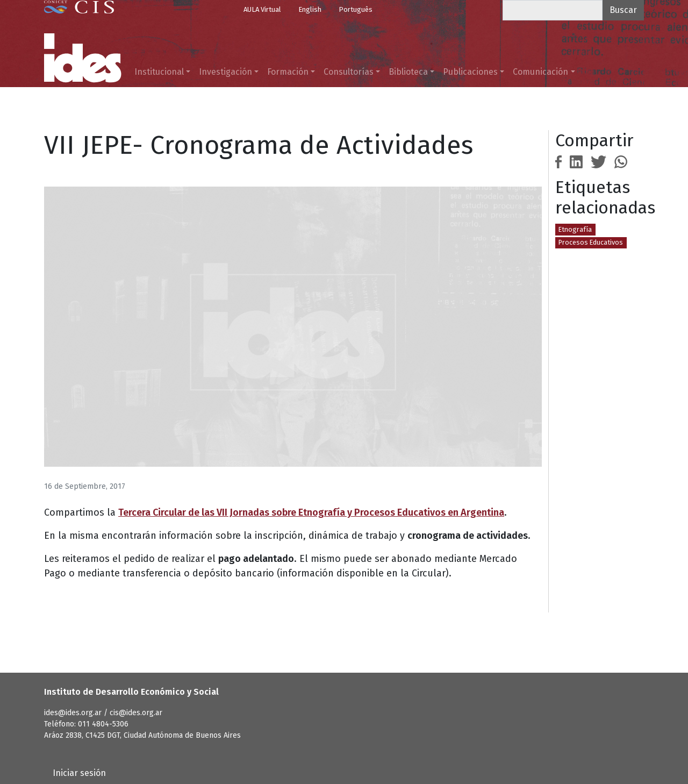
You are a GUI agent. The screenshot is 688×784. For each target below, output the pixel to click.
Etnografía (575, 229)
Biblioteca (408, 72)
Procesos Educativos (591, 242)
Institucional (159, 72)
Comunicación (540, 72)
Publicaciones (470, 72)
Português (356, 9)
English (310, 9)
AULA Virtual (262, 9)
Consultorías (349, 72)
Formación (288, 72)
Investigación (225, 72)
